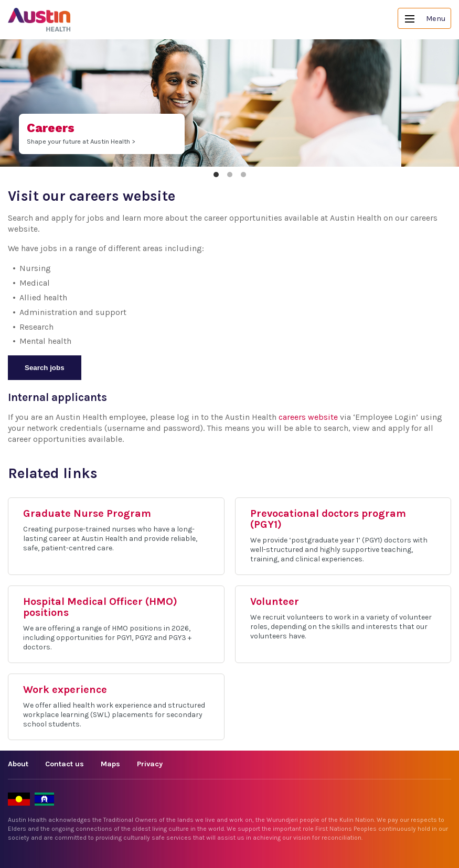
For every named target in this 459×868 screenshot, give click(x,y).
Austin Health (39, 20)
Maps (110, 764)
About (18, 764)
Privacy (150, 764)
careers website (308, 417)
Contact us (65, 764)
